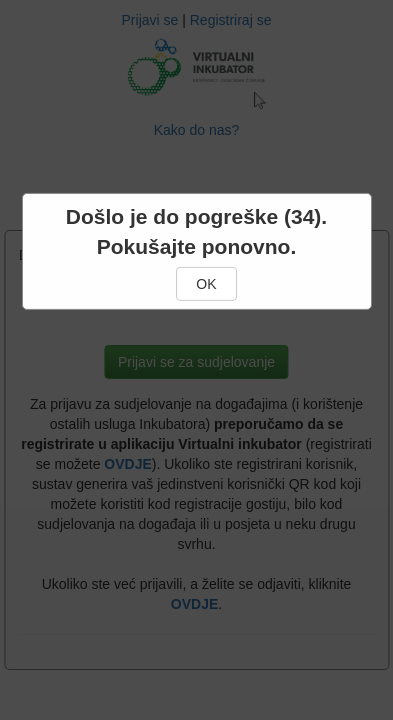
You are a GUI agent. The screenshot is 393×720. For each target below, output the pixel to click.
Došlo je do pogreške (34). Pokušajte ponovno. (196, 231)
